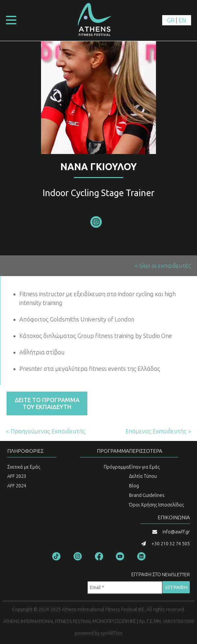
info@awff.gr (176, 532)
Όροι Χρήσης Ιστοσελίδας (157, 505)
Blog (134, 486)
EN (182, 20)
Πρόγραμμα (116, 467)
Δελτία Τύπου (143, 476)
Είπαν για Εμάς (144, 467)
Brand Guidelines (147, 495)
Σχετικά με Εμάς (24, 467)
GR (171, 20)
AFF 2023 (17, 476)
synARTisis (111, 633)
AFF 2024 (17, 486)
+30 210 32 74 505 (171, 544)
